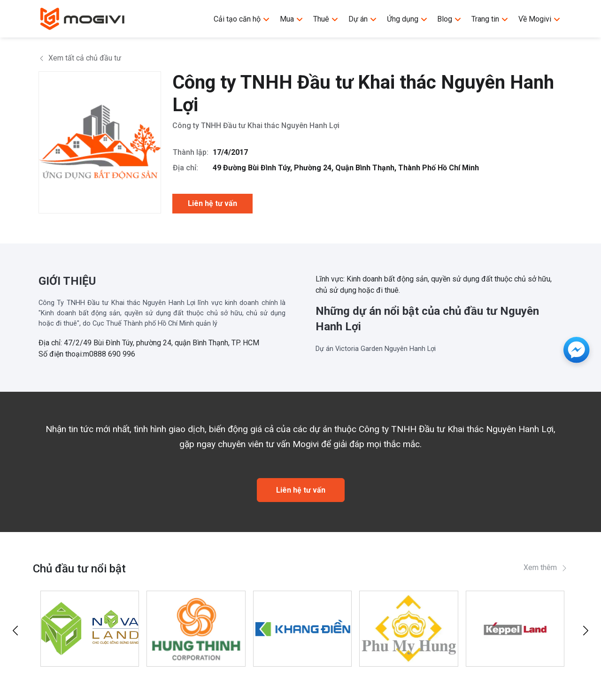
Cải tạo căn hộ (242, 19)
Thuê (326, 19)
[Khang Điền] (302, 629)
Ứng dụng (407, 19)
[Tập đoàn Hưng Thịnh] (196, 629)
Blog (449, 19)
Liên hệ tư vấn (212, 203)
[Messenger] (577, 350)
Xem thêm (546, 567)
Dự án (363, 19)
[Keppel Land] (515, 629)
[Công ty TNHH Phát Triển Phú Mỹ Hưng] (408, 629)
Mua (292, 19)
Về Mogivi (539, 19)
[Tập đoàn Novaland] (90, 629)
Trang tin (490, 19)
